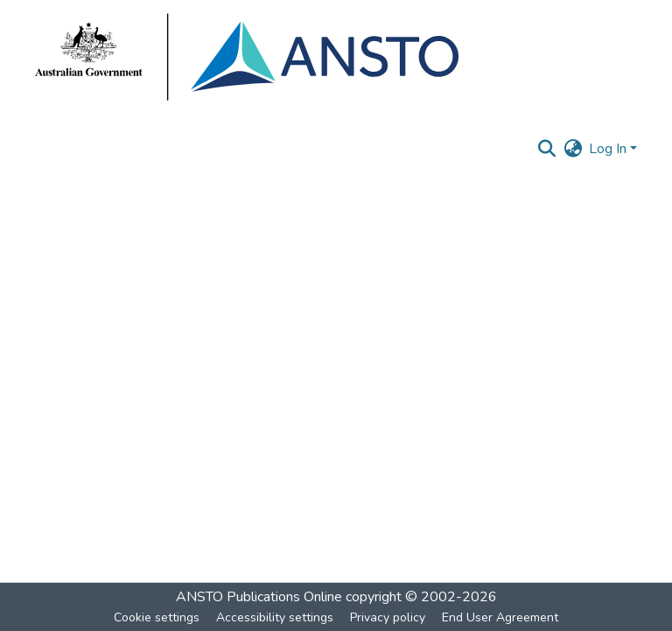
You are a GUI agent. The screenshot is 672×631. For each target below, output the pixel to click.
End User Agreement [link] (500, 617)
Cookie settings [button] (157, 617)
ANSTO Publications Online (259, 597)
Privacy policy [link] (388, 617)
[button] (546, 149)
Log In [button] (609, 149)
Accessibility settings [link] (275, 617)
